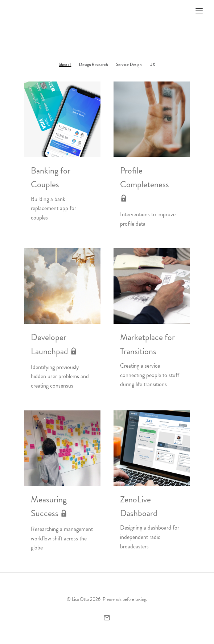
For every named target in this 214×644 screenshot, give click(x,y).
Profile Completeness (145, 185)
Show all (65, 65)
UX (152, 65)
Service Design (129, 65)
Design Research (93, 65)
